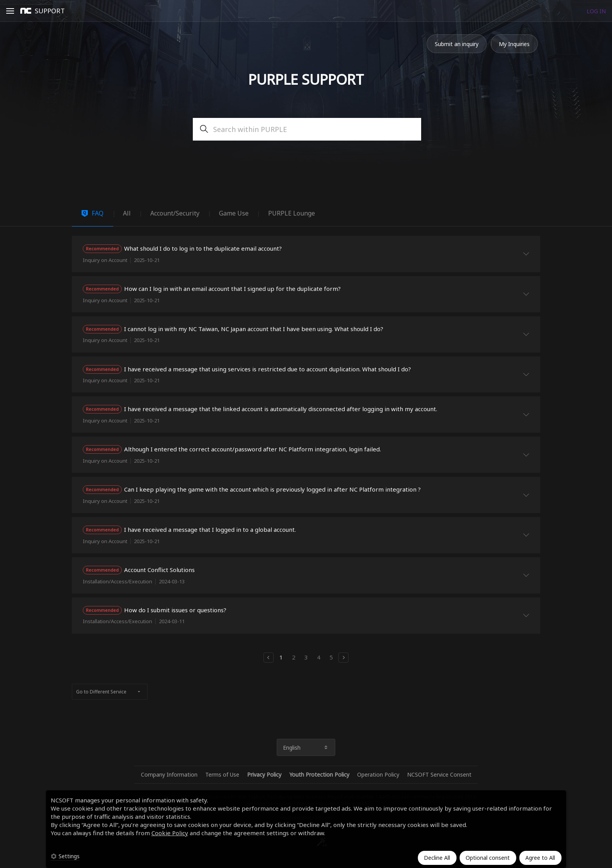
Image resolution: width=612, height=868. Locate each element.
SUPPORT (50, 11)
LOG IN (596, 11)
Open (10, 12)
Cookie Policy (170, 833)
